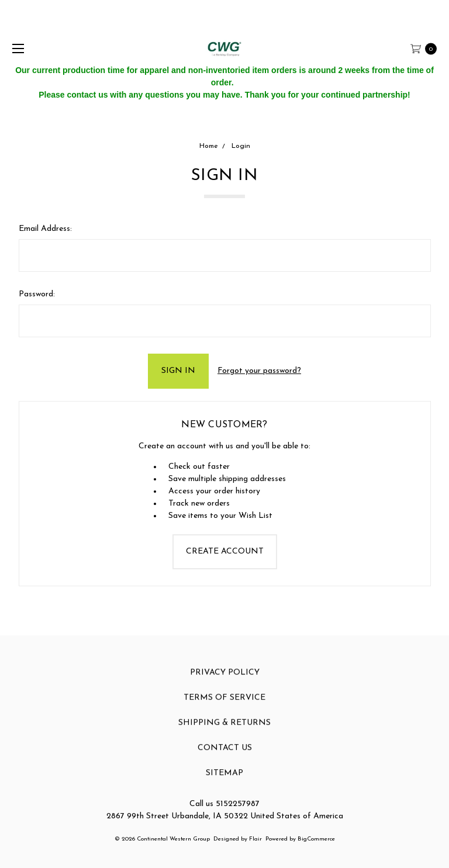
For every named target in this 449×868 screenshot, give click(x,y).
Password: (37, 294)
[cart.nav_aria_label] (427, 48)
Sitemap (224, 782)
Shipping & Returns (224, 732)
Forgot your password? (259, 371)
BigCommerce (316, 839)
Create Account (225, 551)
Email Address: (45, 229)
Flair (255, 839)
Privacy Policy (225, 681)
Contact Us (225, 757)
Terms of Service (224, 706)
